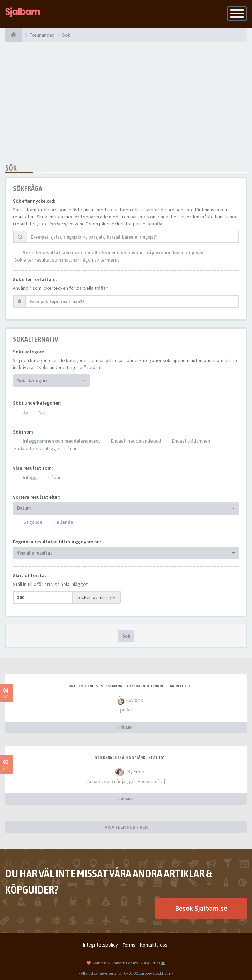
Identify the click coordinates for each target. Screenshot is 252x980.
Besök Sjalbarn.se (201, 908)
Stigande (33, 522)
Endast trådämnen (191, 441)
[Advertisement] (126, 103)
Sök (126, 636)
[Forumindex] (13, 35)
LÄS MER (126, 727)
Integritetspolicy (101, 945)
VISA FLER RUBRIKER (126, 827)
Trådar (54, 477)
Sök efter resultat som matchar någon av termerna (67, 260)
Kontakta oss (154, 945)
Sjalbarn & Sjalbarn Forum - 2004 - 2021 (126, 963)
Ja (25, 412)
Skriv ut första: (29, 575)
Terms (129, 945)
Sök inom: (24, 432)
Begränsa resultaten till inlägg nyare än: (57, 542)
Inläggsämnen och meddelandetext (61, 441)
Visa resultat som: (33, 468)
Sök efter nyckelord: (34, 201)
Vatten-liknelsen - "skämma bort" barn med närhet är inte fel (129, 686)
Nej (42, 412)
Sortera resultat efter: (37, 497)
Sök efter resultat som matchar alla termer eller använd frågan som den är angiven (113, 252)
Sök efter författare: (35, 279)
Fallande (64, 522)
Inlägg (30, 477)
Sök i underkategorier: (37, 403)
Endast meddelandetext (136, 441)
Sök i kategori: (29, 352)
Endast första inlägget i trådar (46, 448)
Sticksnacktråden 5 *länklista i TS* (130, 757)
